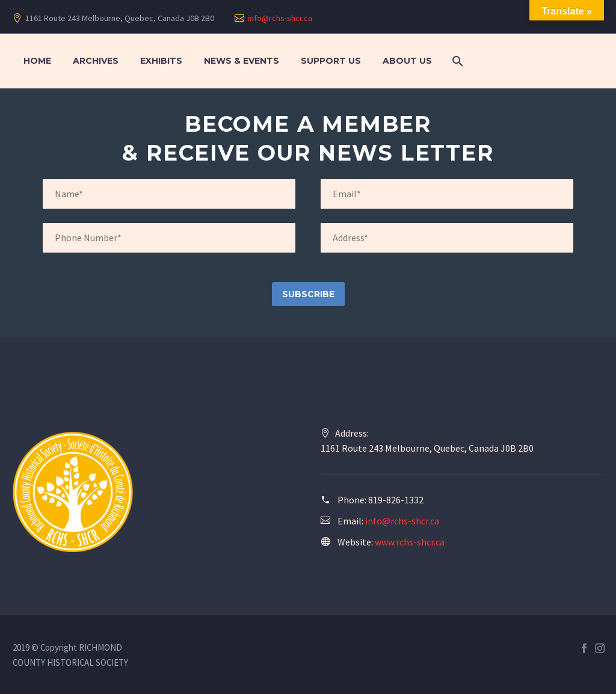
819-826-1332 (396, 500)
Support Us (331, 61)
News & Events (242, 61)
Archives (96, 61)
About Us (407, 61)
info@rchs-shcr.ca (280, 18)
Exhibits (161, 61)
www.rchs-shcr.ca (410, 542)
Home (37, 61)
